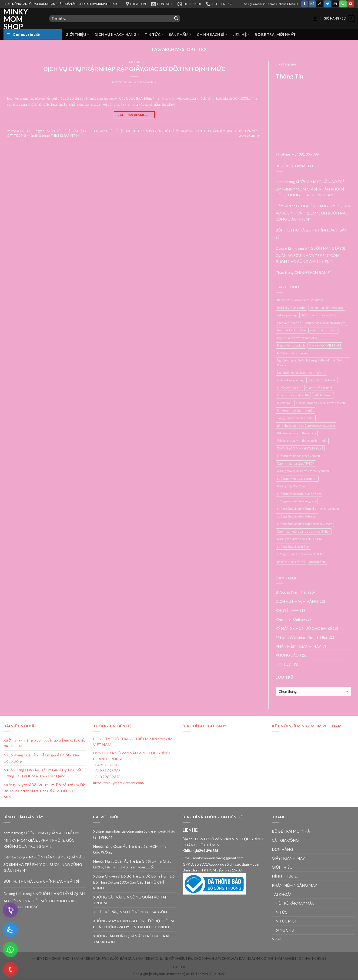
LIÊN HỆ (241, 34)
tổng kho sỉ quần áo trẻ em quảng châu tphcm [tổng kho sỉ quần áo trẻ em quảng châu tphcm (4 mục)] (306, 425)
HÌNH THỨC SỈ (285, 876)
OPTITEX (203, 131)
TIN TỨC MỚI (284, 921)
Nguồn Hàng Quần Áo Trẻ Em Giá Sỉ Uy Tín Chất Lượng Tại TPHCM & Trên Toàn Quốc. (42, 773)
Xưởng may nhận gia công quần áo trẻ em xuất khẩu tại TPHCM (45, 743)
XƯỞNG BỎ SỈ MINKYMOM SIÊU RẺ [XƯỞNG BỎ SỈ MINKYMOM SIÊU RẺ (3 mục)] (300, 448)
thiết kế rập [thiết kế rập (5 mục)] (284, 403)
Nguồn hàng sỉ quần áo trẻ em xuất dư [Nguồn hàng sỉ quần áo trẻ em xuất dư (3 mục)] (301, 373)
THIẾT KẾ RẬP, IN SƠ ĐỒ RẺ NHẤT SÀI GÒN (130, 912)
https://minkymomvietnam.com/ (119, 783)
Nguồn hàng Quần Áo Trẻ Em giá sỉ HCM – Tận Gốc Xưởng (41, 758)
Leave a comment (250, 136)
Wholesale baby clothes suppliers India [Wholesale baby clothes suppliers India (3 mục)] (302, 441)
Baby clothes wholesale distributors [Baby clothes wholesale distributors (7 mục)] (300, 300)
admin (152, 82)
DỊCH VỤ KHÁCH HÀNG (117, 34)
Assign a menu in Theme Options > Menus (271, 4)
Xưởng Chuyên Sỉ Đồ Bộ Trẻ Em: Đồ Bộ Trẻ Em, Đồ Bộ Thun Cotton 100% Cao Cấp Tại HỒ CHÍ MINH (44, 791)
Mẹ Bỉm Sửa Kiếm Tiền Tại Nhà (301, 637)
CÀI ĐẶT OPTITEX (85, 131)
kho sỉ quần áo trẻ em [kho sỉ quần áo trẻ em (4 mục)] (323, 330)
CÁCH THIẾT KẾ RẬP (58, 131)
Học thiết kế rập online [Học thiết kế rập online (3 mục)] (291, 330)
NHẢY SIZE (188, 131)
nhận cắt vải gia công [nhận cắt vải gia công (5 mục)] (290, 380)
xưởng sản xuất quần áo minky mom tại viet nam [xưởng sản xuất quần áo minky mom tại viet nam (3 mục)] (308, 509)
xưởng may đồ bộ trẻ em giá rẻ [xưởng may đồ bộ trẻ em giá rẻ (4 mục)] (297, 501)
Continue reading (134, 115)
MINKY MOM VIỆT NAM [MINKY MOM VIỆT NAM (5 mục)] (325, 345)
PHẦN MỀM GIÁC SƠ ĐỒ (226, 131)
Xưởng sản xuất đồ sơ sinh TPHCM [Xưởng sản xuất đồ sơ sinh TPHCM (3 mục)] (299, 539)
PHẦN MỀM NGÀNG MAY (294, 885)
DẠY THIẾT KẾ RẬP (111, 131)
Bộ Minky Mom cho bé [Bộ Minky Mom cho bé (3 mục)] (291, 308)
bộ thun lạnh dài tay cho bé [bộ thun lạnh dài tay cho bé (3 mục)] (327, 308)
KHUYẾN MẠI (288, 610)
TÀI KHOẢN (282, 894)
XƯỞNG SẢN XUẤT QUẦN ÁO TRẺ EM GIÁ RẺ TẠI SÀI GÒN (132, 939)
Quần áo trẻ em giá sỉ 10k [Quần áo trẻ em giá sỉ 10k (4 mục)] (293, 395)
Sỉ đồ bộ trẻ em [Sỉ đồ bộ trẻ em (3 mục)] (323, 395)
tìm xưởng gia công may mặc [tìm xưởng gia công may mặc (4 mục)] (295, 410)
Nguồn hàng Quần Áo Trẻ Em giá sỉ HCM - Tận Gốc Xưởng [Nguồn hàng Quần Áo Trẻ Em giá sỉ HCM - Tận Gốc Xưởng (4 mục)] (310, 363)
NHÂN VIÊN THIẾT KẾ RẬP (163, 131)
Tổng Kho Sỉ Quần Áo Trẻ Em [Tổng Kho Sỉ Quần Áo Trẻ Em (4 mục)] (296, 418)
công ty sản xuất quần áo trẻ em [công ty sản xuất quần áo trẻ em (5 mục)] (325, 323)
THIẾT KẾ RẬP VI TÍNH (66, 136)
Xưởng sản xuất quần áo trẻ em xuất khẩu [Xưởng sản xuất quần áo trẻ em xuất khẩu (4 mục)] (304, 531)
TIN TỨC (154, 34)
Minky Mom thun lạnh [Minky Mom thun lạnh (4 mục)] (291, 345)
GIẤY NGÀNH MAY (288, 858)
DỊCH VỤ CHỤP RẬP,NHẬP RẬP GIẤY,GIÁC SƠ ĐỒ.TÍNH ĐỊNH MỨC (134, 69)
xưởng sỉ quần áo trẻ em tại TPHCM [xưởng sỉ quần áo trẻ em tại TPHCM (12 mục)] (300, 554)
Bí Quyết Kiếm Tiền (292, 592)
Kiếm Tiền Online (290, 619)
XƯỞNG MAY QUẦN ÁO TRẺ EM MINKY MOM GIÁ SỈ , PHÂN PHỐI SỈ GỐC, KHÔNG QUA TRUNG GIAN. (310, 188)
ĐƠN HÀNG (282, 849)
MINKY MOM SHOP (16, 19)
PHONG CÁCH (288, 655)
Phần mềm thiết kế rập (35, 136)
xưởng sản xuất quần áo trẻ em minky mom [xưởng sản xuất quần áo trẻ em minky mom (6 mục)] (305, 524)
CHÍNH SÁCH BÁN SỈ (313, 272)
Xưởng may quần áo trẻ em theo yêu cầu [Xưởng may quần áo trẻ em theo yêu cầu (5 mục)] (303, 471)
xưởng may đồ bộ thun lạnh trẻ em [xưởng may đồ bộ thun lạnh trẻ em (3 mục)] (299, 494)
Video (277, 939)
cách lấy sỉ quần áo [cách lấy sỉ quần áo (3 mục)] (289, 323)
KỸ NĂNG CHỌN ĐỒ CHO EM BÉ (304, 628)
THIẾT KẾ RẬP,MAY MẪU (293, 903)
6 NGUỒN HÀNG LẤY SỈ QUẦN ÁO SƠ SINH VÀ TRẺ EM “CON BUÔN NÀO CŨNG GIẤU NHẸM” (313, 212)
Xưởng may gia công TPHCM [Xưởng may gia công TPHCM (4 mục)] (296, 463)
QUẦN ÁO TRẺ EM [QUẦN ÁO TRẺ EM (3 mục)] (289, 388)
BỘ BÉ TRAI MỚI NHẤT (275, 34)
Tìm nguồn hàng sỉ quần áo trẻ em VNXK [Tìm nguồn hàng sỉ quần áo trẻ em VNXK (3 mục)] (322, 403)
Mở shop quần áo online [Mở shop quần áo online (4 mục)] (292, 353)
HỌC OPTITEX (135, 131)
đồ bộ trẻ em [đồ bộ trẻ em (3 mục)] (317, 562)
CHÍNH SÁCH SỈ (212, 34)
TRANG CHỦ (283, 930)
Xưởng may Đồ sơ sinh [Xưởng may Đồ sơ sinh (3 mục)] (292, 486)
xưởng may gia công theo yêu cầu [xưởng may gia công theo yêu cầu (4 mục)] (298, 456)
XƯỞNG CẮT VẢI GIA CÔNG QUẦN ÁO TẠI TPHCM (130, 900)
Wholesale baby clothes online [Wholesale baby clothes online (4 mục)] (297, 433)
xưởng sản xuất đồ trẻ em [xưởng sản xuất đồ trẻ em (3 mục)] (293, 547)
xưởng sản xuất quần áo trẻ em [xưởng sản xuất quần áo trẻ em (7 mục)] (297, 516)
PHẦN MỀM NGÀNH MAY (298, 646)
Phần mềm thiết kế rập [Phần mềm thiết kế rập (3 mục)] (322, 380)
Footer (179, 967)
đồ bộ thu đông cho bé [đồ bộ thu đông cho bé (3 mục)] (291, 562)
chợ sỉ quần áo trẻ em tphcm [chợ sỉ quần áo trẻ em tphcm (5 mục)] (319, 315)
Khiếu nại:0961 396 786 (200, 851)
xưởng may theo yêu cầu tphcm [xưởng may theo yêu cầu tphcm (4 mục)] (297, 479)
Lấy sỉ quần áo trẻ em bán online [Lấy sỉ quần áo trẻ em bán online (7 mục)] (297, 338)
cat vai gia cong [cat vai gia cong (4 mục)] (287, 315)
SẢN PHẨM (180, 34)
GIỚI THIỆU (77, 34)
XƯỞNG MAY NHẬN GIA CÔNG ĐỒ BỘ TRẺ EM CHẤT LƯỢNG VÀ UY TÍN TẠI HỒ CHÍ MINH (134, 924)
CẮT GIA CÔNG (285, 840)
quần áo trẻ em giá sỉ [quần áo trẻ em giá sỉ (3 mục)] (319, 388)
